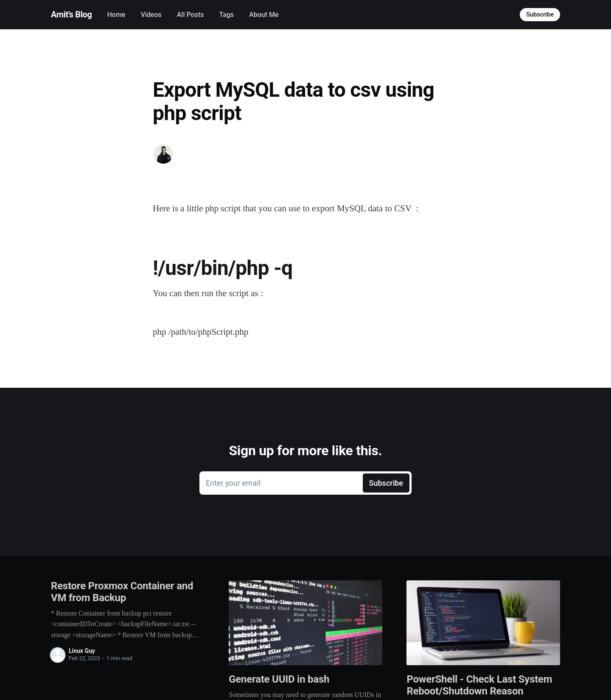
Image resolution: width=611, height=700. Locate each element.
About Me (264, 15)
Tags (226, 15)
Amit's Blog (71, 14)
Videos (151, 15)
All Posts (191, 15)
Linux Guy (82, 651)
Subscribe (540, 14)
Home (116, 15)
